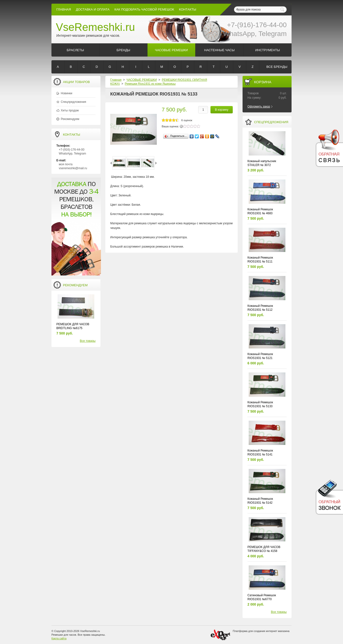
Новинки (67, 93)
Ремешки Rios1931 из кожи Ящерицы (150, 84)
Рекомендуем (70, 119)
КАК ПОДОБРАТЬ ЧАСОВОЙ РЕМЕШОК (144, 9)
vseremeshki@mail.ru (73, 168)
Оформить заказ (259, 107)
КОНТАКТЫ (188, 9)
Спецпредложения (73, 102)
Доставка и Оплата (93, 9)
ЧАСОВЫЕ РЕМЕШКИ (142, 80)
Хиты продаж (70, 110)
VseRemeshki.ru (95, 27)
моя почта (66, 164)
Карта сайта (59, 638)
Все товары (88, 341)
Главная (64, 9)
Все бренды (277, 67)
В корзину (222, 110)
